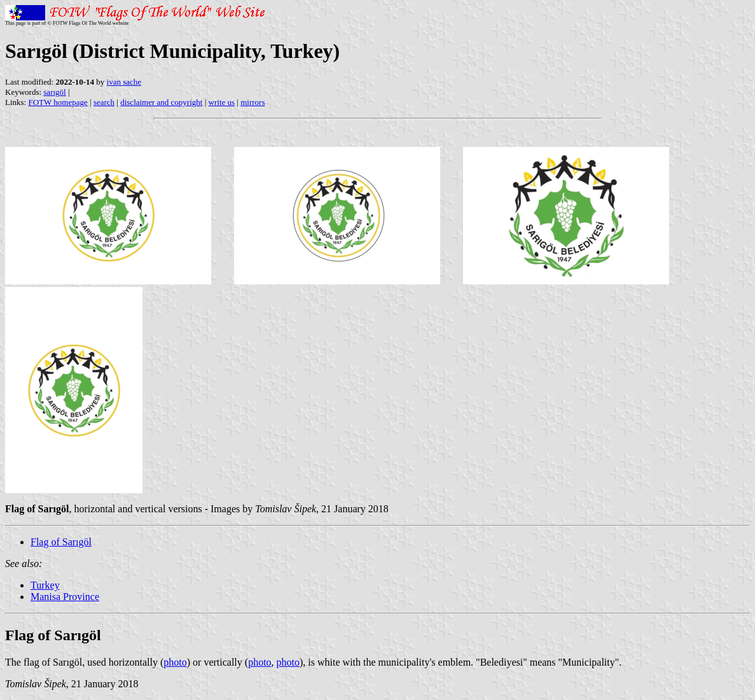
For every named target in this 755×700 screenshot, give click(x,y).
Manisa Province (65, 597)
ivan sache (124, 82)
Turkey (45, 585)
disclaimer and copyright (161, 102)
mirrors (253, 102)
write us (222, 102)
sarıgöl (54, 92)
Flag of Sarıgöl (61, 542)
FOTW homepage (58, 102)
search (104, 102)
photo (175, 662)
